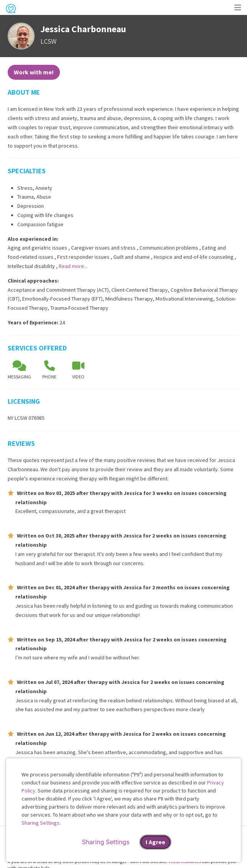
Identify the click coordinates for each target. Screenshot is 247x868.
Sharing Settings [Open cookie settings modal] (106, 842)
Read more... (73, 266)
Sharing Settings (41, 823)
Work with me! (34, 72)
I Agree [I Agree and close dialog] (155, 842)
